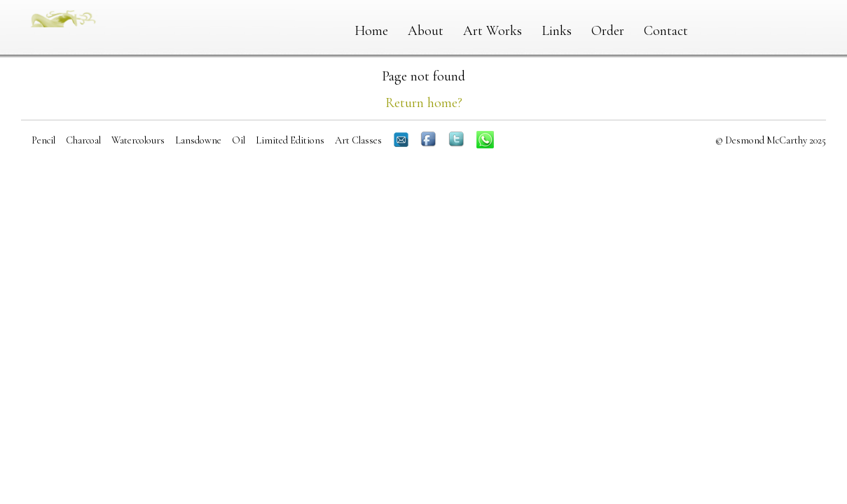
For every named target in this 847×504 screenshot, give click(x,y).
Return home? (424, 103)
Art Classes (358, 140)
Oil (239, 140)
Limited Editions (290, 140)
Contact (666, 31)
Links (557, 31)
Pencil (43, 140)
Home (371, 31)
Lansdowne (198, 140)
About (426, 31)
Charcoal (83, 140)
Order (608, 31)
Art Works (493, 31)
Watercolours (138, 140)
